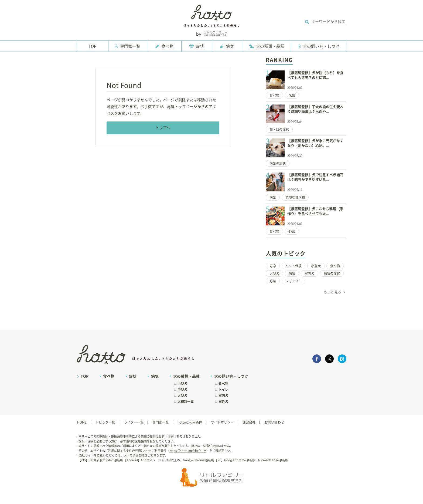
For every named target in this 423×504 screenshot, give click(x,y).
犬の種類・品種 (270, 46)
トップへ (163, 128)
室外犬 (223, 401)
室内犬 (309, 273)
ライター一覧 (134, 422)
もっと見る (333, 292)
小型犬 (316, 266)
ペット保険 (294, 266)
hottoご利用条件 (190, 422)
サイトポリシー (222, 422)
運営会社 (249, 422)
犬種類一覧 (186, 401)
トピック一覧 (105, 422)
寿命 (273, 266)
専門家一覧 (130, 46)
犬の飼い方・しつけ (321, 46)
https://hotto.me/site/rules (188, 451)
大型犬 (274, 273)
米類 (292, 95)
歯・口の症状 (279, 129)
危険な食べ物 (295, 197)
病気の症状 (278, 163)
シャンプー (294, 281)
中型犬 (182, 390)
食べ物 (167, 46)
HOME (82, 422)
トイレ (223, 390)
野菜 (292, 231)
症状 (200, 46)
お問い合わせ (274, 422)
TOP (92, 46)
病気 (230, 46)
